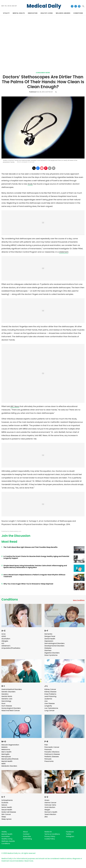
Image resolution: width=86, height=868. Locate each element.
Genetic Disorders (8, 692)
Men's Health (6, 752)
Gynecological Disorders (11, 708)
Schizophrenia (7, 800)
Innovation (6, 836)
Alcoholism (6, 639)
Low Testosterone (51, 708)
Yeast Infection (50, 814)
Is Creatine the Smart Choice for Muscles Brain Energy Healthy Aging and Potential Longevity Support (36, 557)
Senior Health (7, 807)
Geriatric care (7, 699)
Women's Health (51, 812)
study (30, 184)
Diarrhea (48, 650)
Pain (46, 745)
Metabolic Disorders (9, 766)
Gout (3, 703)
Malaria (4, 747)
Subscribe (27, 836)
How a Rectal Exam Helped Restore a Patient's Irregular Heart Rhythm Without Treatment (34, 576)
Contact (26, 834)
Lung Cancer (50, 711)
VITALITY (6, 13)
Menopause (6, 757)
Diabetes (48, 648)
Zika (46, 817)
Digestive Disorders (52, 653)
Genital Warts (7, 696)
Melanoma (6, 749)
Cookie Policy (50, 839)
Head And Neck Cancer (11, 711)
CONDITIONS (78, 13)
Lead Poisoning (50, 696)
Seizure (4, 805)
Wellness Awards (63, 13)
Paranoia (48, 749)
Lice (46, 701)
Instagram (70, 836)
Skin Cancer (6, 814)
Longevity (48, 706)
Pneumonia (49, 761)
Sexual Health (7, 810)
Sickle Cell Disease (9, 812)
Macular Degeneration (10, 745)
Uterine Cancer (50, 803)
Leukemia (48, 699)
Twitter (69, 834)
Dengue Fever (50, 636)
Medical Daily (44, 6)
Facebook (70, 832)
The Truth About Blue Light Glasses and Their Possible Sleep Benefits (30, 547)
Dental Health (50, 639)
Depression (49, 641)
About (25, 832)
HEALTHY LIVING (47, 13)
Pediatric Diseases (52, 757)
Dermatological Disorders (55, 643)
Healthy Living (7, 839)
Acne (3, 634)
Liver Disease (50, 703)
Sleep (4, 817)
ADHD (4, 636)
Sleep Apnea (6, 819)
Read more (29, 861)
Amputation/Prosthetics (11, 648)
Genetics (5, 694)
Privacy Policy (50, 836)
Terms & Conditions (52, 834)
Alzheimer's (6, 646)
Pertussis (48, 759)
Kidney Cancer (50, 689)
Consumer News (43, 73)
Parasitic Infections (52, 752)
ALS (3, 643)
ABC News (15, 406)
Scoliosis (5, 803)
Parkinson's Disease (52, 754)
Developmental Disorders (54, 646)
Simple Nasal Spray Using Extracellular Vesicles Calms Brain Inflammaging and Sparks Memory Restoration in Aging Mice (35, 566)
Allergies (5, 641)
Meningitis (5, 754)
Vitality (4, 832)
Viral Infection (50, 807)
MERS (3, 764)
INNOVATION (33, 13)
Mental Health (7, 761)
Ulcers (47, 800)
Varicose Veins (50, 805)
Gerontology (6, 701)
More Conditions (79, 600)
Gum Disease (7, 706)
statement (64, 252)
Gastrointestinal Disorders (12, 689)
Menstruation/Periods (10, 759)
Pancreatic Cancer (52, 747)
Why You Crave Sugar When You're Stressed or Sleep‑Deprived (28, 584)
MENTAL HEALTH (19, 13)
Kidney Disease (50, 692)
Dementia (48, 634)
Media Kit (48, 832)
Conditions (10, 599)
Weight (47, 810)
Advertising (27, 839)
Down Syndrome (51, 655)
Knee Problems (50, 694)
